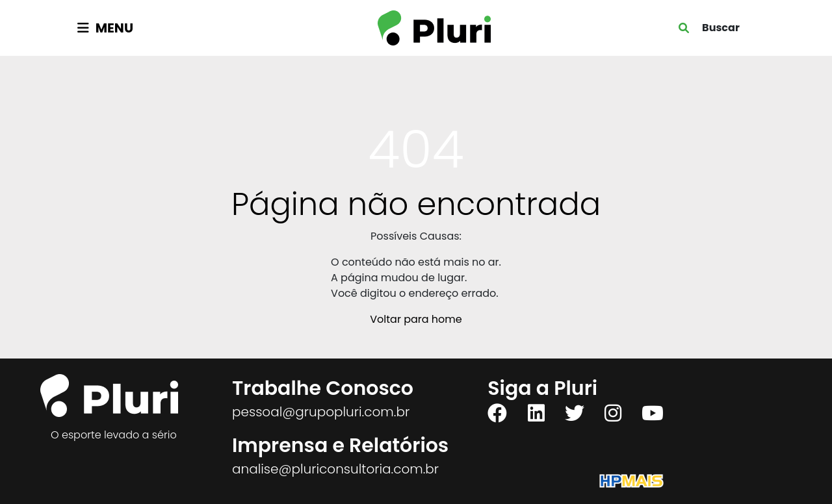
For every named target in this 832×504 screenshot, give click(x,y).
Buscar (721, 28)
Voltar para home (416, 319)
